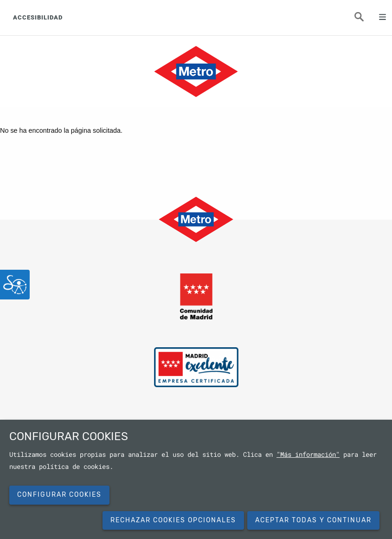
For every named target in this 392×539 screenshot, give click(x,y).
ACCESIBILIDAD (38, 17)
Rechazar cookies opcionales (173, 520)
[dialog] (196, 479)
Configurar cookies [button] (59, 495)
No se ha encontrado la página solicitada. (61, 130)
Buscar (364, 19)
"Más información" (308, 455)
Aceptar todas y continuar (313, 520)
